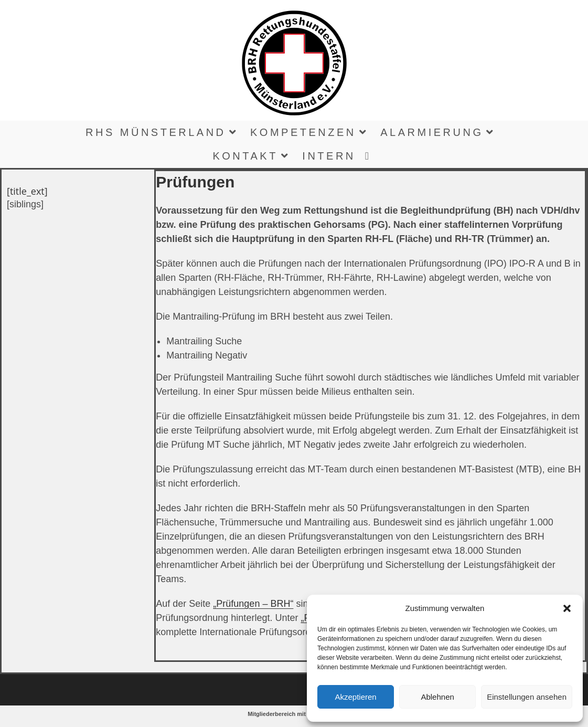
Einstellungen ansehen (527, 697)
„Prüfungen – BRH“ (253, 604)
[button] (567, 608)
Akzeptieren (355, 697)
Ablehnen (437, 697)
